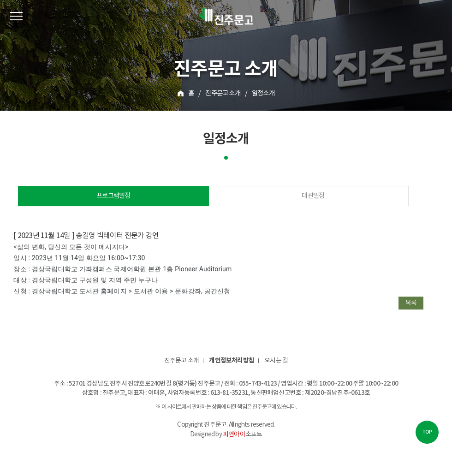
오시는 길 (276, 361)
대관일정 (313, 196)
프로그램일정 (113, 196)
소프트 (242, 434)
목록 (411, 303)
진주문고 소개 (181, 361)
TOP (427, 432)
